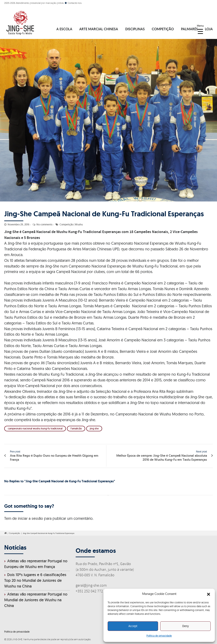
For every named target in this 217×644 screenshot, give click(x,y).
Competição (66, 224)
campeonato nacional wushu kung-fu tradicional (35, 428)
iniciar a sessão (30, 518)
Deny (186, 626)
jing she (94, 428)
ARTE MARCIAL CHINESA (99, 29)
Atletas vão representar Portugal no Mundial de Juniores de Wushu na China (36, 600)
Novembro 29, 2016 (19, 224)
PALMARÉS (189, 29)
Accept (133, 626)
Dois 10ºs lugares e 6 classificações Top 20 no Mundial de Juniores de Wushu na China (35, 580)
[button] (209, 594)
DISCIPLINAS (135, 29)
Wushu (79, 224)
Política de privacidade (159, 636)
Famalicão (76, 428)
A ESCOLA (64, 29)
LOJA (209, 29)
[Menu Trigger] (200, 29)
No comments (44, 224)
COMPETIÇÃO (163, 29)
